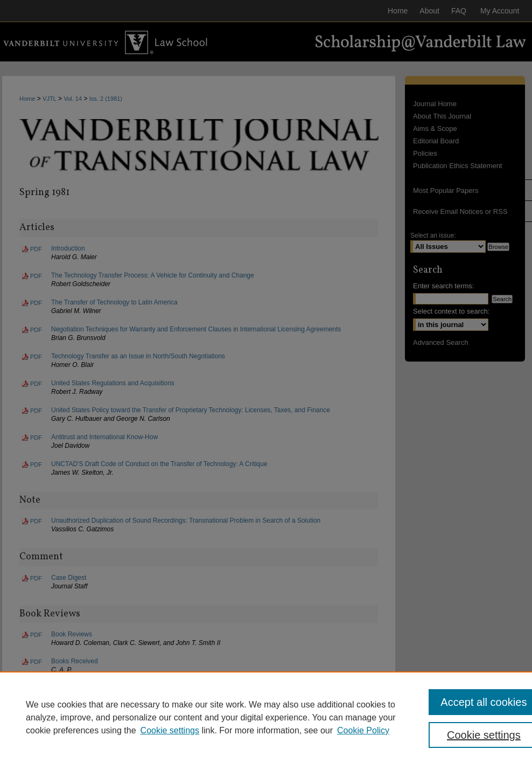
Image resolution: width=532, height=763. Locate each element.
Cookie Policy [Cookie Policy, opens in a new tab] (363, 730)
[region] (266, 717)
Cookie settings (170, 730)
